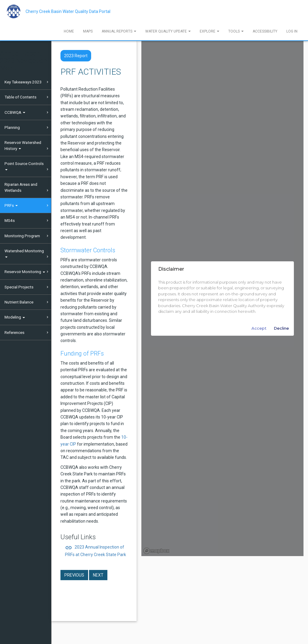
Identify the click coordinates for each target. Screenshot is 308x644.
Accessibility (265, 31)
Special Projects (19, 287)
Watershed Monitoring (24, 253)
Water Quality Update (168, 31)
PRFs (11, 205)
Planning (12, 127)
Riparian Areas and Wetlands (21, 187)
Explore (209, 31)
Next (98, 575)
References (14, 332)
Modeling (15, 317)
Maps (88, 31)
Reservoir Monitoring (25, 272)
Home (69, 31)
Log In (292, 31)
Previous (74, 575)
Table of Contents (20, 97)
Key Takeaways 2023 (23, 82)
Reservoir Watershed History (23, 145)
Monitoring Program (22, 236)
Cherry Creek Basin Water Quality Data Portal (68, 11)
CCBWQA (15, 112)
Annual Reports (119, 31)
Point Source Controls (24, 166)
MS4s (10, 220)
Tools (236, 31)
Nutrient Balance (19, 302)
